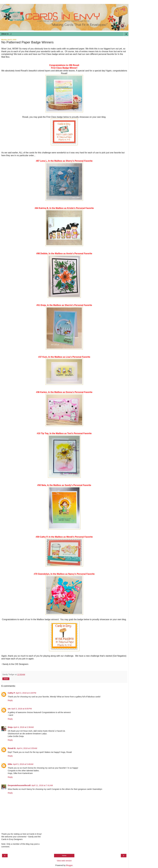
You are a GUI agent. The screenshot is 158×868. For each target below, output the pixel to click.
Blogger (69, 865)
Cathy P (11, 693)
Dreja (10, 727)
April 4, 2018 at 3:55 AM (27, 748)
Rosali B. (12, 748)
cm (9, 709)
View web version (64, 861)
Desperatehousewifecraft (19, 785)
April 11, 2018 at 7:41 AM (42, 785)
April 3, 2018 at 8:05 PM (22, 709)
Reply (10, 700)
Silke (10, 764)
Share (6, 679)
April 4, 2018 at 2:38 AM (24, 727)
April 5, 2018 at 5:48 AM (23, 764)
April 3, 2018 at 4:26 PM (26, 693)
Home (64, 856)
